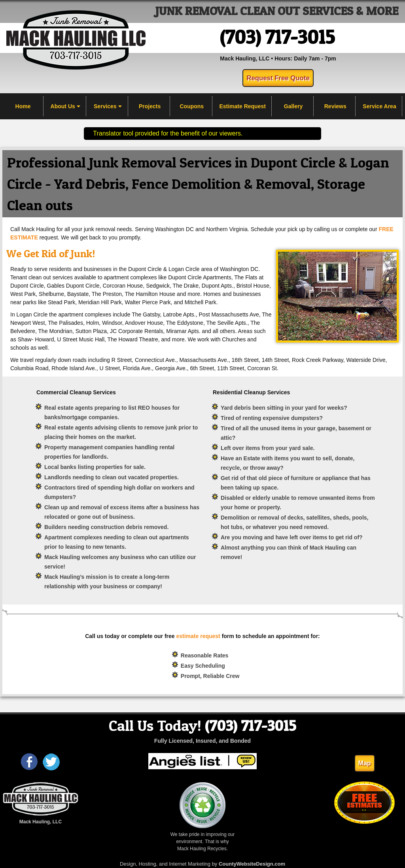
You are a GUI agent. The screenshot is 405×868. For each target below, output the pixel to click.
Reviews (335, 106)
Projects (150, 106)
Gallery (293, 106)
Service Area (379, 106)
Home (23, 106)
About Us (65, 106)
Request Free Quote (278, 78)
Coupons (192, 106)
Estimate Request (242, 106)
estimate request (198, 636)
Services (108, 106)
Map (365, 763)
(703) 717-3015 (277, 37)
